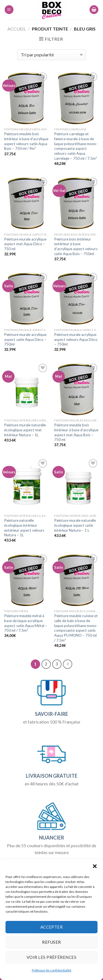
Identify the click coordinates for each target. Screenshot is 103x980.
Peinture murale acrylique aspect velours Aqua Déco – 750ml (76, 339)
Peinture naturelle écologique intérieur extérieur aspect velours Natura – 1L (24, 528)
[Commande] (51, 55)
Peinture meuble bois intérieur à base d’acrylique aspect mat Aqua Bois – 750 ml (76, 432)
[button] (95, 866)
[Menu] (9, 10)
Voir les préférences (51, 957)
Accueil (17, 29)
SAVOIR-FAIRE (51, 714)
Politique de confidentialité (52, 970)
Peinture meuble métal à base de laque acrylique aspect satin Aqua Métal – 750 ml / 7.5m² (26, 623)
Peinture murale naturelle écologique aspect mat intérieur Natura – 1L (25, 430)
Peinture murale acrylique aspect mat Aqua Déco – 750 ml (25, 244)
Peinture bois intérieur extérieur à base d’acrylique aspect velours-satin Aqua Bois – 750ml (76, 246)
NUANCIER (51, 838)
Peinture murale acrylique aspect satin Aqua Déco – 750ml (25, 339)
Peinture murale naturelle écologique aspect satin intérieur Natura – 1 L (75, 525)
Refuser (51, 942)
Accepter (52, 927)
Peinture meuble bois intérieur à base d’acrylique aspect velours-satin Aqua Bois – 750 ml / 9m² (26, 141)
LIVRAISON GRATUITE (52, 776)
